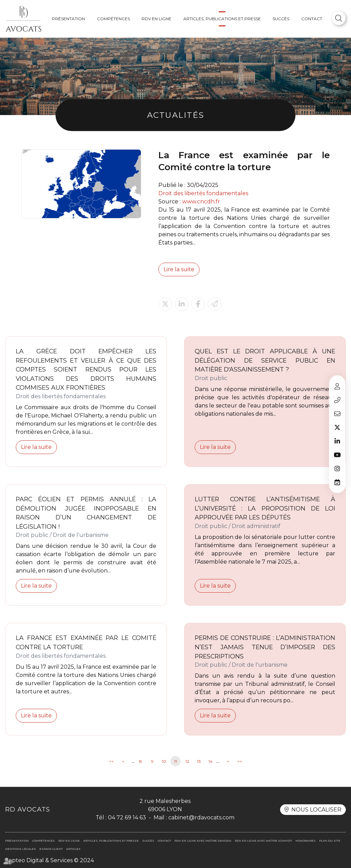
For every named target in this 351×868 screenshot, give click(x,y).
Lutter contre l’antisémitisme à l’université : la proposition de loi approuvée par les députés (265, 508)
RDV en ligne (156, 19)
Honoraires (306, 841)
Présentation (69, 19)
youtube (337, 455)
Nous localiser (316, 810)
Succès (281, 19)
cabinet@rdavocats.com (337, 414)
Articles (73, 849)
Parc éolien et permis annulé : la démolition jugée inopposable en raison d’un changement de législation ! (86, 513)
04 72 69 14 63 (337, 400)
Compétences (113, 19)
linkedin (337, 441)
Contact (312, 19)
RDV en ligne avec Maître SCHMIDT (263, 841)
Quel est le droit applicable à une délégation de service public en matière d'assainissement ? (265, 360)
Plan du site (330, 841)
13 (199, 761)
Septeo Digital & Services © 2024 (50, 860)
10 (164, 761)
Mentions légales (21, 849)
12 (187, 761)
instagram (337, 468)
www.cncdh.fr (201, 202)
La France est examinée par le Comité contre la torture (86, 642)
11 (175, 761)
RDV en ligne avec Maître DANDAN (203, 841)
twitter (337, 427)
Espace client (337, 386)
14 (210, 761)
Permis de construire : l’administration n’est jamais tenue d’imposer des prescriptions (265, 647)
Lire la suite (179, 269)
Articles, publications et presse (222, 19)
